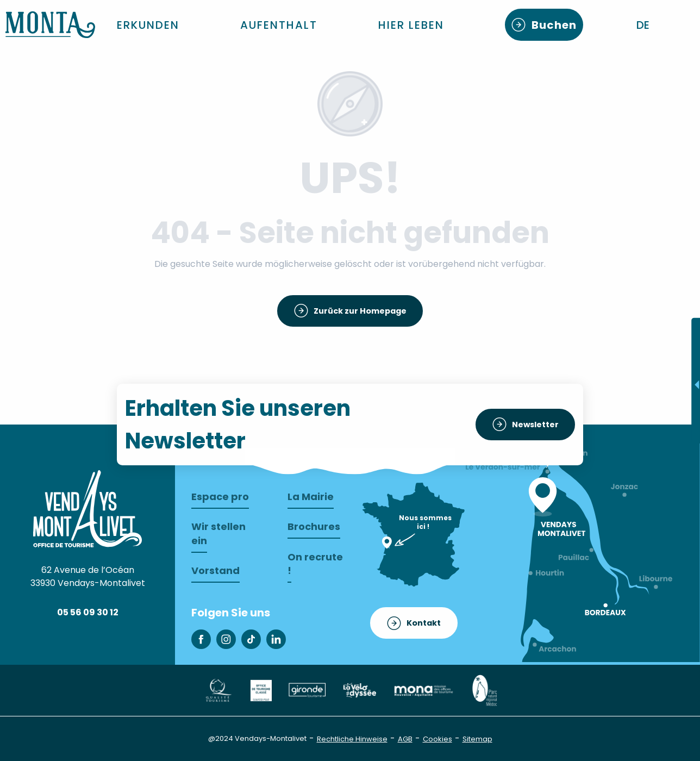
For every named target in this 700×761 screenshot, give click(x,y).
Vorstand (215, 570)
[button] (644, 25)
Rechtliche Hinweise (352, 739)
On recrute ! (315, 564)
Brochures (314, 526)
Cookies (437, 739)
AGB (405, 739)
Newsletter (535, 425)
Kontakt (424, 623)
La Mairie (311, 497)
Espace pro (220, 497)
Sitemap (477, 739)
